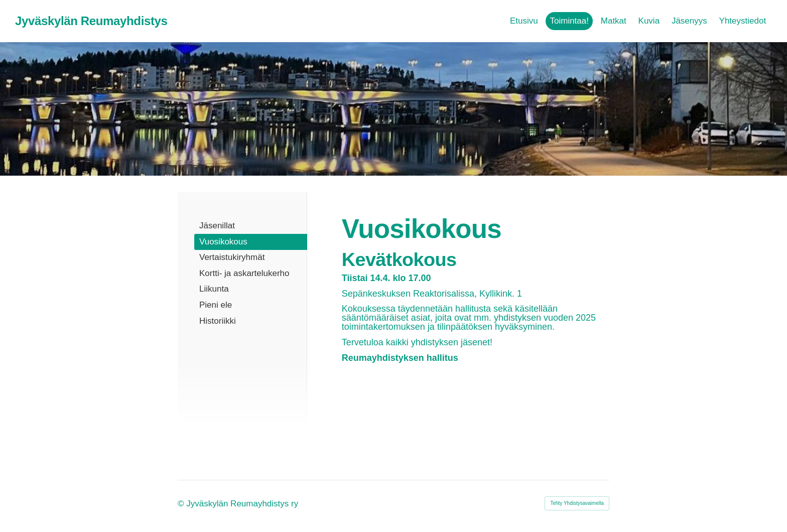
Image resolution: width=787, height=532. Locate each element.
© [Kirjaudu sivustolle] (182, 504)
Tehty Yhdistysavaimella (577, 503)
